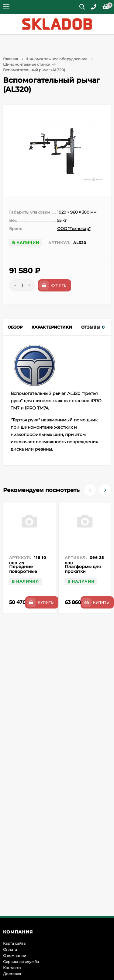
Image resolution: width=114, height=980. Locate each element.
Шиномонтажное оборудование (56, 59)
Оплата (10, 949)
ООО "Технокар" (74, 228)
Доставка (12, 974)
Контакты (12, 968)
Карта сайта (14, 943)
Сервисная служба (21, 962)
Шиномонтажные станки (27, 64)
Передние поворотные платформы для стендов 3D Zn (27, 574)
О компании (15, 956)
